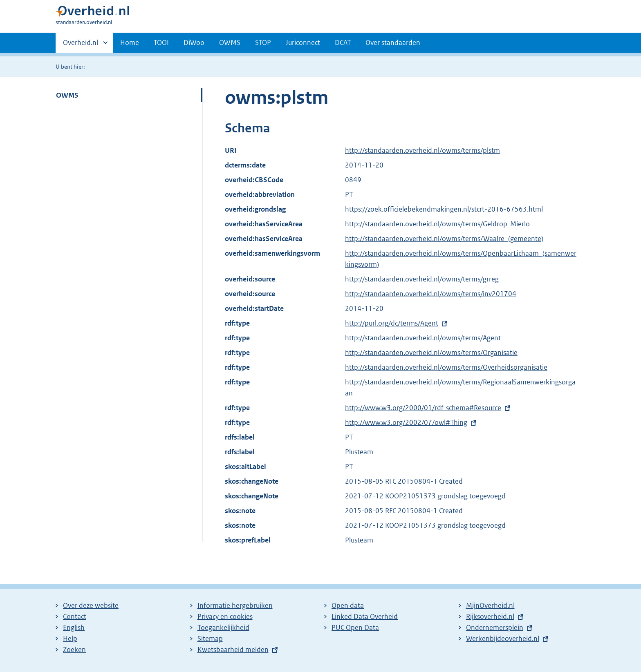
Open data (348, 605)
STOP (263, 42)
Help (70, 639)
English (74, 627)
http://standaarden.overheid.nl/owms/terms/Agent (423, 338)
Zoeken (74, 650)
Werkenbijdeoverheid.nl (503, 639)
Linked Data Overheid (365, 616)
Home (130, 42)
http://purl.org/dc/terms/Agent (392, 323)
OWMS (230, 42)
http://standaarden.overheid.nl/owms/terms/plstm (422, 150)
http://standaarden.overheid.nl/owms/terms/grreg (422, 279)
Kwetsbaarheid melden (233, 650)
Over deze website (91, 605)
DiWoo (194, 42)
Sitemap (210, 639)
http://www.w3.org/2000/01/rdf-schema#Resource (423, 408)
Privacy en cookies (225, 616)
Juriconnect (303, 42)
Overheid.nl (81, 45)
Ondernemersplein (495, 627)
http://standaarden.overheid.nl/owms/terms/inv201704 (431, 294)
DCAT (343, 42)
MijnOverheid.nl (490, 605)
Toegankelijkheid (223, 627)
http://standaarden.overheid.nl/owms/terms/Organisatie (431, 353)
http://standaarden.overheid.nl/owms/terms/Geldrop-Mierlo (437, 224)
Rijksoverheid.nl (490, 616)
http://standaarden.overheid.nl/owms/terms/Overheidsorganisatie (446, 367)
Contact (75, 616)
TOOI (161, 42)
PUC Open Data (355, 627)
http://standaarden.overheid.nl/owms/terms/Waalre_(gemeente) (444, 239)
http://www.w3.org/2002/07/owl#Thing (406, 422)
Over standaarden (393, 42)
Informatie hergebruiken (235, 605)
